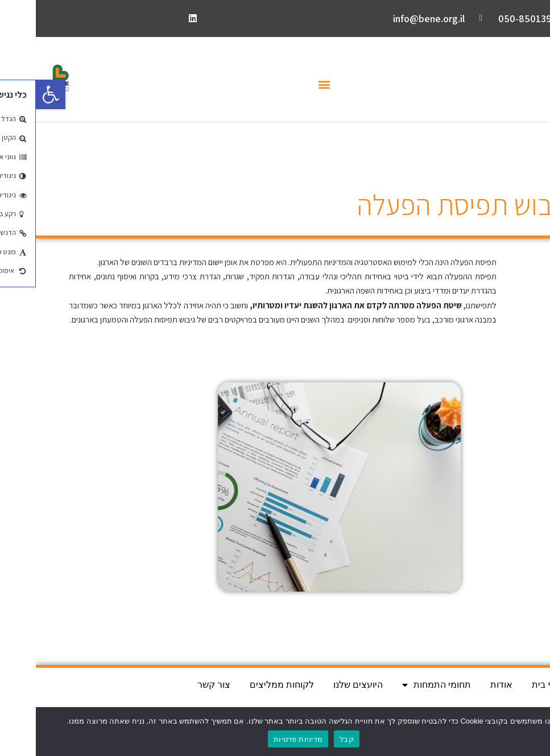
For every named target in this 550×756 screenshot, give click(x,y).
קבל (311, 739)
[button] (289, 84)
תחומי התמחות (401, 685)
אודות (466, 685)
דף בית (509, 685)
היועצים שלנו (322, 685)
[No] (536, 732)
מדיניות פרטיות (262, 739)
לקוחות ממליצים (246, 685)
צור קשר (178, 685)
